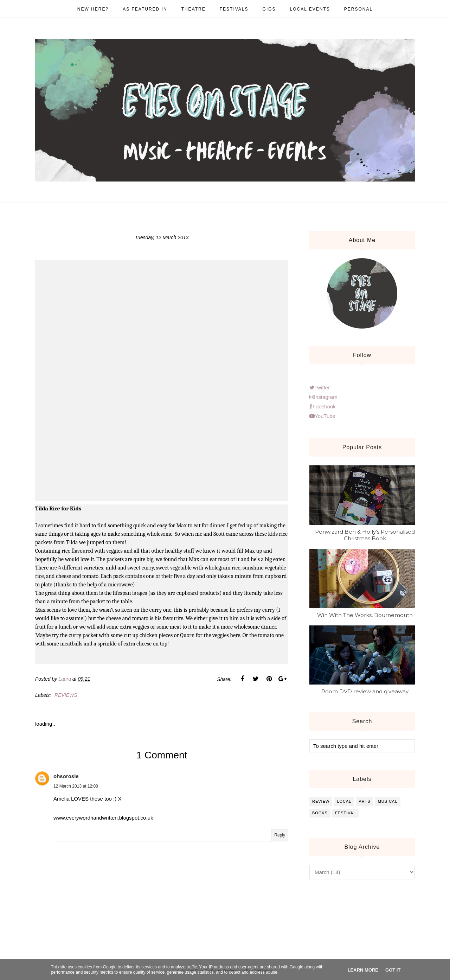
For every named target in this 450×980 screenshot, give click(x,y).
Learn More (363, 970)
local (344, 801)
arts (364, 801)
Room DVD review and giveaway (365, 691)
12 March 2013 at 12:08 (76, 786)
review (321, 801)
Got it (393, 970)
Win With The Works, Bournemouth (365, 615)
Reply (280, 835)
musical (388, 801)
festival (345, 813)
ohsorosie (66, 776)
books (320, 813)
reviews (66, 695)
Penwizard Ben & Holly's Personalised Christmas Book (365, 535)
